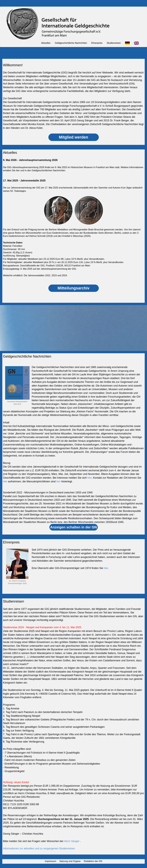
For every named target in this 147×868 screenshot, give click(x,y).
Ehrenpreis (97, 43)
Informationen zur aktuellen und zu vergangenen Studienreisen (39, 848)
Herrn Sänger (72, 841)
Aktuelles (46, 43)
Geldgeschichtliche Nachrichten (71, 43)
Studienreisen (114, 43)
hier (90, 478)
